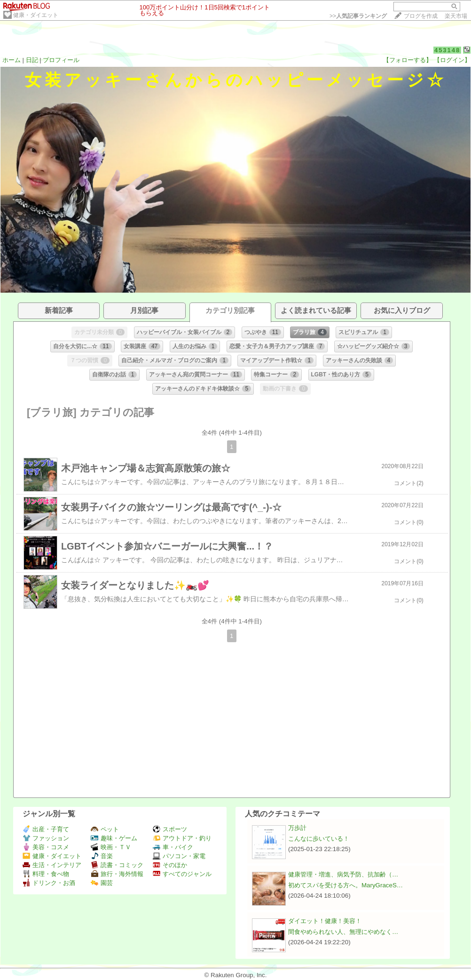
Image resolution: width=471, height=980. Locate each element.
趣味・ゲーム (114, 838)
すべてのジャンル (182, 874)
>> (358, 16)
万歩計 (297, 828)
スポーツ (170, 829)
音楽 (102, 856)
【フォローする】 (408, 60)
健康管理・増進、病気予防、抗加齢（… (343, 874)
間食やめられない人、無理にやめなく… (343, 932)
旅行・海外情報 (117, 874)
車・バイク (173, 847)
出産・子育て (46, 829)
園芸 (102, 883)
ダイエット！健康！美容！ (325, 921)
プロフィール (61, 60)
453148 (447, 50)
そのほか (170, 865)
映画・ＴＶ (111, 847)
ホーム (12, 60)
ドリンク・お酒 (49, 883)
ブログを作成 (421, 16)
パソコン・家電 (179, 856)
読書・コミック (117, 865)
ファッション (46, 838)
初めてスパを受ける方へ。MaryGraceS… (345, 885)
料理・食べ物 (46, 874)
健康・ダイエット (36, 15)
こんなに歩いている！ (319, 839)
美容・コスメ (46, 847)
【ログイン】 (452, 60)
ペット (105, 829)
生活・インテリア (52, 865)
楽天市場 (456, 16)
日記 (32, 60)
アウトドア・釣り (182, 838)
